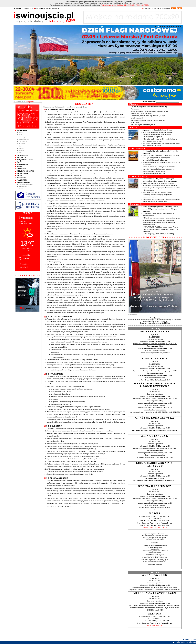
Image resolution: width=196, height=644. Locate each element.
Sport (21, 135)
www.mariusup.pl (155, 625)
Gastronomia (22, 173)
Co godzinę (24, 264)
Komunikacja (22, 164)
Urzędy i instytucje (25, 160)
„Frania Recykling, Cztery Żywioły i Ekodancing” (159, 234)
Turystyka (21, 169)
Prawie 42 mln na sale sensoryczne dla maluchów (159, 167)
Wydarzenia (22, 130)
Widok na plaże (24, 187)
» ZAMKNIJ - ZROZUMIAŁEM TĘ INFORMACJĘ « (132, 5)
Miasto (21, 132)
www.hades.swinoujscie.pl (155, 527)
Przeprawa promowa (26, 184)
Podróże (22, 148)
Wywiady (22, 144)
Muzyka (22, 150)
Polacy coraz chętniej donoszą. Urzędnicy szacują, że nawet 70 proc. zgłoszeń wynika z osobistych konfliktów (161, 209)
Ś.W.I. (21, 146)
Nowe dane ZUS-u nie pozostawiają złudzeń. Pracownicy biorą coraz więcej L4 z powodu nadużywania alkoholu (158, 195)
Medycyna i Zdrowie (25, 171)
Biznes (20, 167)
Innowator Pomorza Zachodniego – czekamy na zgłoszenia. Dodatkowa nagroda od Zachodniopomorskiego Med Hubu (159, 171)
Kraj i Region (23, 137)
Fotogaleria (22, 155)
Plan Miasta (22, 180)
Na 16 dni (24, 267)
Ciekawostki (23, 141)
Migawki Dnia (22, 157)
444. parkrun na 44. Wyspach (152, 137)
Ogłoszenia (22, 178)
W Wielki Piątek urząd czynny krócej (143, 125)
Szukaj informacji (149, 101)
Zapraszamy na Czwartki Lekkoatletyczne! (158, 130)
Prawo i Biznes (24, 139)
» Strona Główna (20, 102)
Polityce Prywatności (108, 5)
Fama (21, 153)
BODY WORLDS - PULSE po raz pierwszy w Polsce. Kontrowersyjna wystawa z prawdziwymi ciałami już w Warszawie (160, 229)
